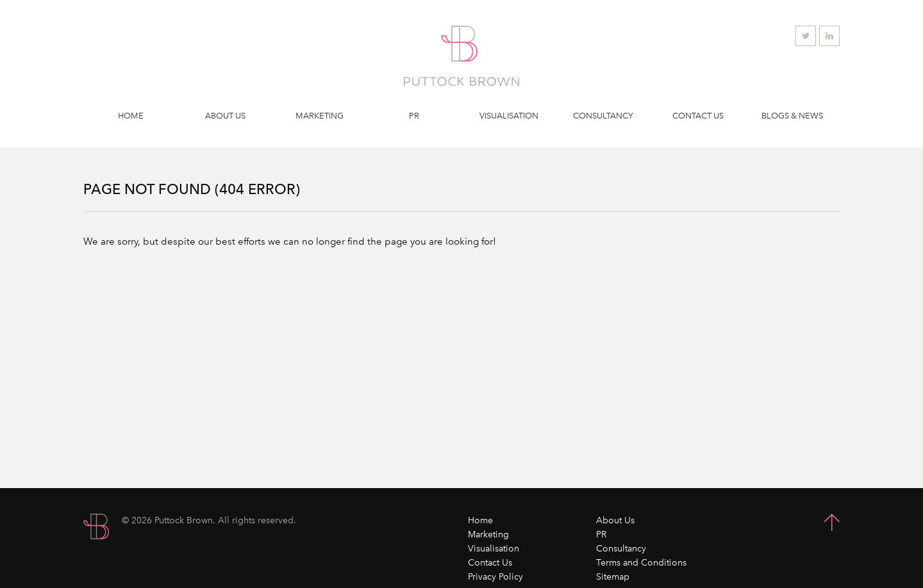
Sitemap (613, 577)
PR (414, 116)
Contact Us (698, 116)
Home (131, 116)
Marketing (320, 116)
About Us (225, 116)
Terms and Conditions (641, 563)
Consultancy (603, 116)
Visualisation (509, 116)
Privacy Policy (495, 577)
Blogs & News (792, 116)
